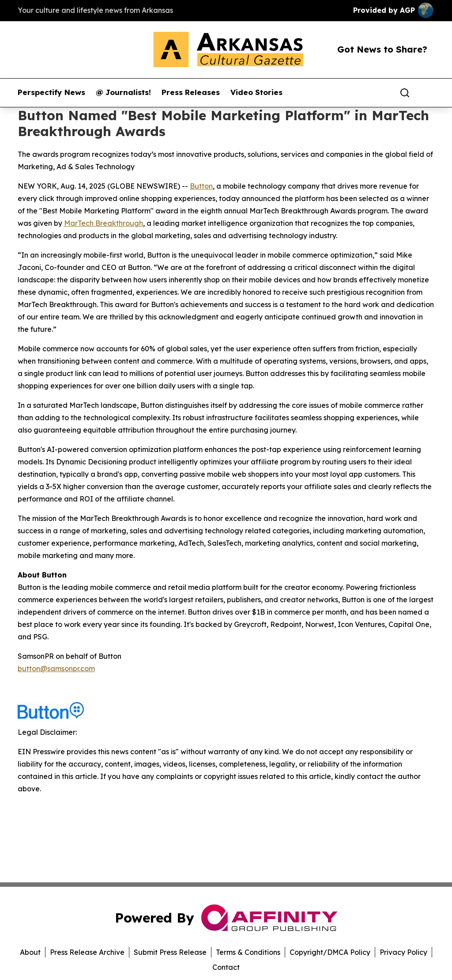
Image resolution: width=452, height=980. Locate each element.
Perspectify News (51, 92)
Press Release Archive (87, 952)
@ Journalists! (123, 92)
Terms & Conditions (248, 952)
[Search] (405, 93)
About (30, 952)
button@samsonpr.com (56, 669)
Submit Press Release (170, 952)
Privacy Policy (403, 952)
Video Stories (256, 92)
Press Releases (191, 92)
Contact (226, 967)
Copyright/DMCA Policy (330, 952)
